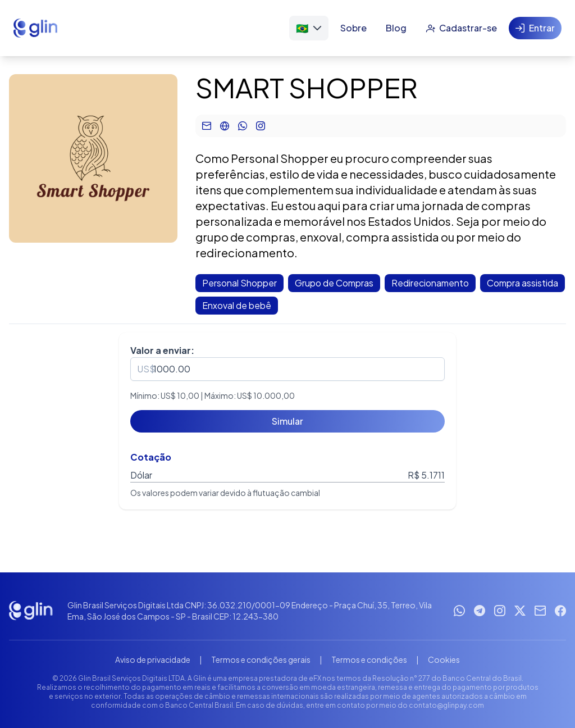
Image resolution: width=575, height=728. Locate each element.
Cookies (444, 659)
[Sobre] (353, 28)
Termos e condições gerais (261, 659)
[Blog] (396, 28)
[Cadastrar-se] (461, 28)
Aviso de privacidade (153, 659)
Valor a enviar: (162, 350)
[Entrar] (535, 28)
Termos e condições (369, 659)
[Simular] (287, 421)
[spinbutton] (287, 369)
